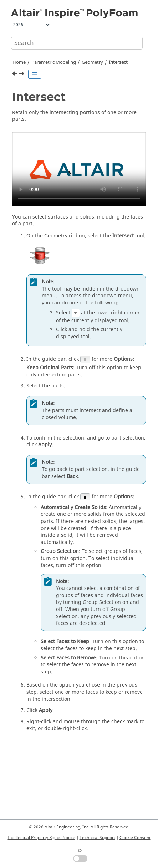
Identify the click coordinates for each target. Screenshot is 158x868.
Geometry (92, 62)
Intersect (118, 62)
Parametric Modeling (54, 62)
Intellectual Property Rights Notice (42, 838)
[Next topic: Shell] (22, 75)
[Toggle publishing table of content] (35, 74)
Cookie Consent (135, 838)
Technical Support (97, 838)
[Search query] (77, 43)
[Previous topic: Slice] (15, 75)
